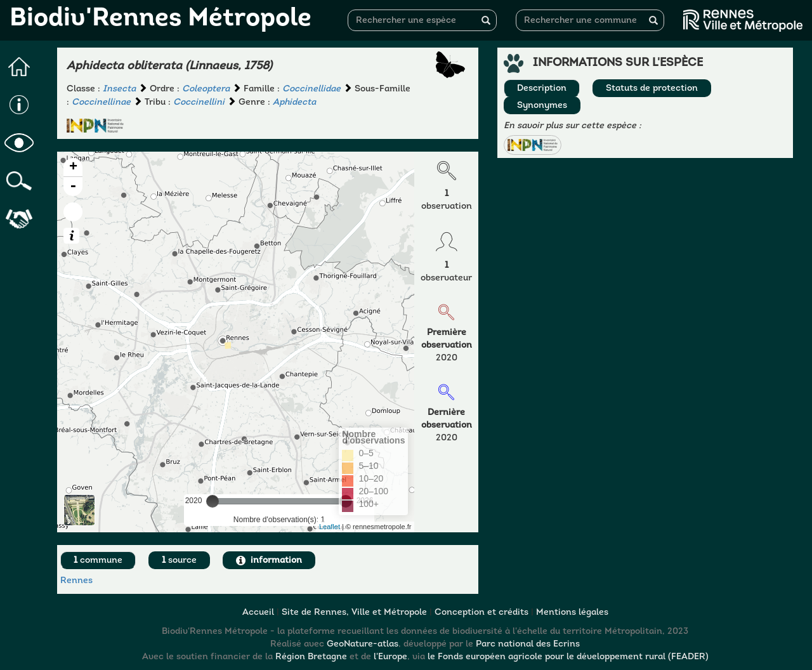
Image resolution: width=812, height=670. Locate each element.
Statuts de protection (652, 89)
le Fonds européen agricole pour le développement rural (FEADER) (568, 657)
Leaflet (330, 527)
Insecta (119, 89)
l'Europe (390, 657)
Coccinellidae (311, 89)
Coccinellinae (101, 102)
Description (542, 89)
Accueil (258, 613)
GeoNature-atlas (363, 644)
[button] (532, 145)
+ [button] (73, 167)
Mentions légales (572, 613)
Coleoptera (206, 89)
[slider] (213, 501)
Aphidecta (294, 102)
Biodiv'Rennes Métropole (160, 19)
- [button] (73, 187)
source (179, 561)
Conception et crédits (481, 613)
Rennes (76, 581)
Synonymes (542, 106)
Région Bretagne (311, 657)
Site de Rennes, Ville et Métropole (354, 613)
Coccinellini (199, 102)
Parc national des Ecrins (528, 644)
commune (98, 561)
